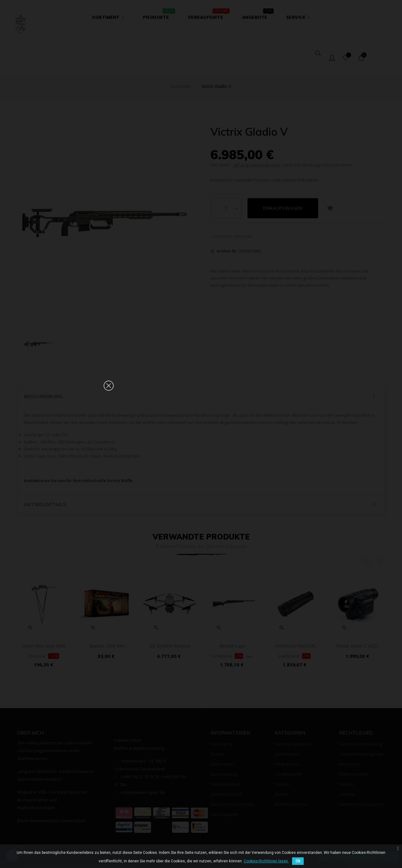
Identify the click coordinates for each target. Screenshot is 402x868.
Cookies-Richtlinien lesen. (266, 861)
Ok (298, 861)
